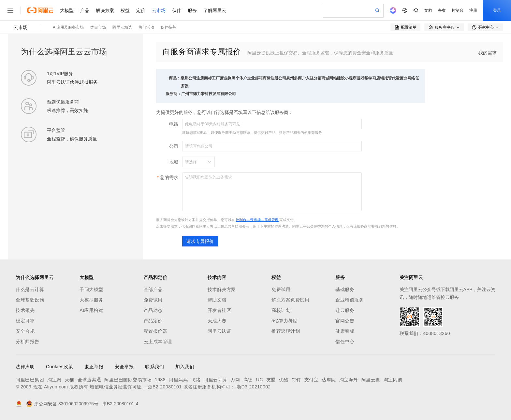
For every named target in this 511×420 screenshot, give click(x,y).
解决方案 (105, 10)
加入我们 (185, 367)
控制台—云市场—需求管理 (257, 220)
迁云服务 (345, 310)
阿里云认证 (219, 331)
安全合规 (25, 331)
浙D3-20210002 (254, 387)
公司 (174, 146)
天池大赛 (217, 321)
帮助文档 (217, 300)
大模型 (67, 10)
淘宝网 (54, 380)
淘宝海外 (349, 380)
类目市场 (98, 27)
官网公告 (345, 321)
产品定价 (153, 321)
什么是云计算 (30, 289)
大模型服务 (91, 300)
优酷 (284, 380)
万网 (235, 380)
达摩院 (329, 380)
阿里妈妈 (178, 380)
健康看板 (345, 331)
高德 (248, 380)
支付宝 (312, 380)
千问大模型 (91, 289)
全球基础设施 (30, 300)
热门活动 (146, 27)
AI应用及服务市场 (68, 27)
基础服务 (345, 289)
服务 (192, 10)
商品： (175, 78)
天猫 (70, 380)
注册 (473, 10)
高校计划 (281, 310)
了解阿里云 (215, 10)
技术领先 (25, 310)
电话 (174, 124)
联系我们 (154, 367)
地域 (174, 162)
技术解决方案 (222, 289)
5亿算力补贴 (285, 321)
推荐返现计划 (286, 331)
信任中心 (345, 342)
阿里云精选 (122, 27)
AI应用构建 (91, 310)
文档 (428, 10)
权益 (125, 10)
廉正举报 (94, 367)
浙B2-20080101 (165, 387)
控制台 (458, 10)
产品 (85, 10)
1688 (160, 380)
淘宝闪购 (393, 380)
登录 (497, 10)
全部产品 (153, 289)
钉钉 (296, 380)
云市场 (159, 10)
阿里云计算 (216, 380)
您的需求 (169, 177)
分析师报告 (28, 342)
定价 (141, 10)
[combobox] (195, 162)
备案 (442, 10)
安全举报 (124, 367)
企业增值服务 (350, 300)
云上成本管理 (158, 342)
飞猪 (196, 380)
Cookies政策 (59, 367)
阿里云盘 (371, 380)
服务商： (173, 94)
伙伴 (177, 10)
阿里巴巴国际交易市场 (128, 380)
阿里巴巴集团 (30, 380)
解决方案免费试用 (290, 300)
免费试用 (153, 300)
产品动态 (153, 310)
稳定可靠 (25, 321)
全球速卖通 (89, 380)
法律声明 (25, 367)
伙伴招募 (168, 27)
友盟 (271, 380)
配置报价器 (156, 331)
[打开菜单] (10, 10)
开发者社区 (219, 310)
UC (260, 380)
